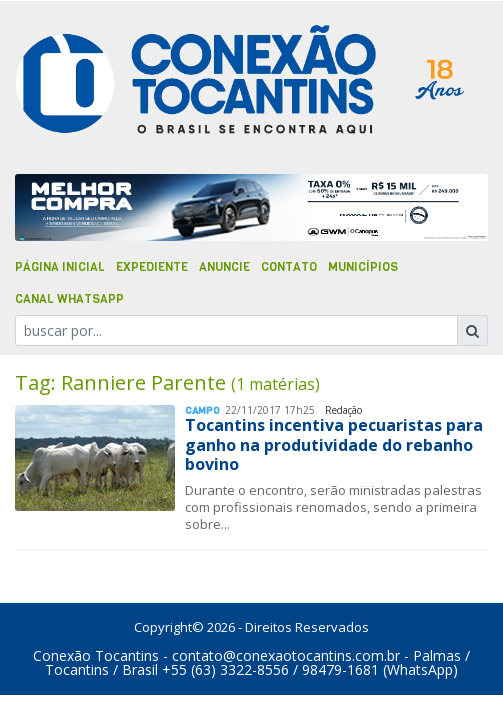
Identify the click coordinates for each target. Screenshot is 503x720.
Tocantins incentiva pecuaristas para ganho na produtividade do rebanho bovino (334, 444)
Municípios (363, 267)
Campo (202, 410)
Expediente (152, 267)
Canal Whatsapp (69, 299)
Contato (289, 267)
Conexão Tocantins (96, 655)
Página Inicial (60, 267)
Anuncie (224, 267)
